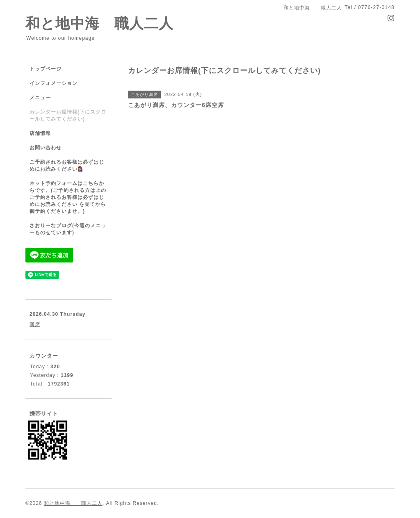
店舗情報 (40, 133)
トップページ (46, 69)
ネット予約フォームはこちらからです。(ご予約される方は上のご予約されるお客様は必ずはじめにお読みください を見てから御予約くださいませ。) (68, 197)
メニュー (40, 98)
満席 (35, 324)
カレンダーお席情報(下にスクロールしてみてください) (68, 115)
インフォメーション (54, 83)
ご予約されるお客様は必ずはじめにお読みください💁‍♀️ (67, 165)
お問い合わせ (46, 148)
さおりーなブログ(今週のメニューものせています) (68, 229)
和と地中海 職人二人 (99, 23)
